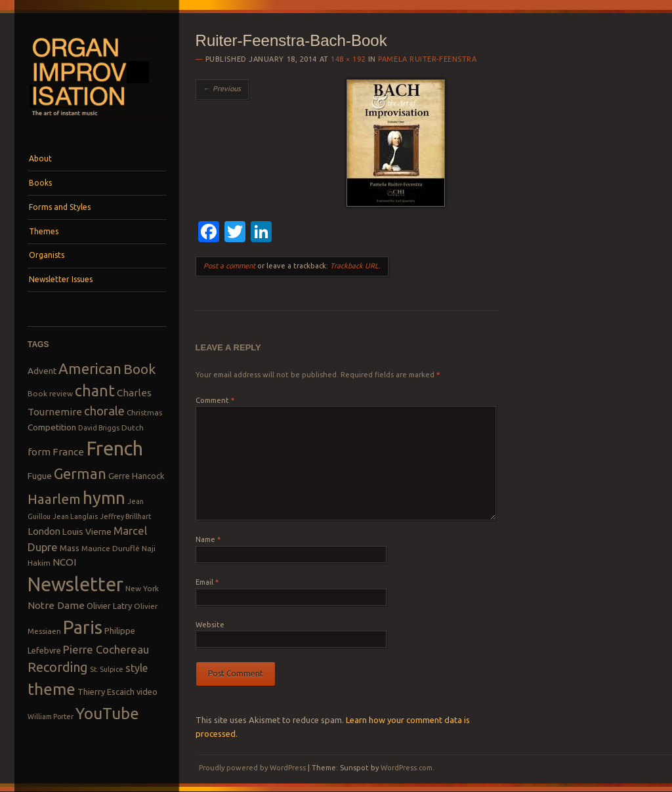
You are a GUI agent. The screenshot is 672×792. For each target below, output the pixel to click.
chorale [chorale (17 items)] (104, 411)
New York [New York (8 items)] (142, 588)
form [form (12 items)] (39, 452)
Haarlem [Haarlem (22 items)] (54, 499)
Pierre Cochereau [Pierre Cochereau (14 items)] (106, 649)
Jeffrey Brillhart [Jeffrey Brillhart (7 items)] (125, 516)
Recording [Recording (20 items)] (58, 667)
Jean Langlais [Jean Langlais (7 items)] (75, 516)
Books (40, 183)
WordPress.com (407, 768)
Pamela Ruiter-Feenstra (427, 59)
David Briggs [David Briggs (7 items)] (99, 428)
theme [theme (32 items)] (52, 689)
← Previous (222, 89)
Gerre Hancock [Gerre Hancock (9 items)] (136, 476)
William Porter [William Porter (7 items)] (51, 717)
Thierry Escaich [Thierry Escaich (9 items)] (106, 692)
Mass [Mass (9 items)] (70, 548)
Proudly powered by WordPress (252, 768)
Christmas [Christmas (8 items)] (144, 412)
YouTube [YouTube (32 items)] (107, 713)
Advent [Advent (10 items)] (42, 371)
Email (207, 582)
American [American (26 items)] (90, 368)
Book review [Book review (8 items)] (50, 393)
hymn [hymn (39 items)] (104, 498)
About (40, 158)
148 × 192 (348, 59)
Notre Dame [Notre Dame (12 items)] (56, 605)
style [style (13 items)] (136, 668)
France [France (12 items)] (68, 452)
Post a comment (229, 266)
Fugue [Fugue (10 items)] (40, 476)
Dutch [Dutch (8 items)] (133, 427)
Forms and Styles (60, 207)
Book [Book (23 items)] (139, 369)
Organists (47, 255)
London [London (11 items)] (44, 531)
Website (210, 625)
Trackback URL (354, 266)
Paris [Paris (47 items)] (83, 627)
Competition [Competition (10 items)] (52, 427)
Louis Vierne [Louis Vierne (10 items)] (87, 531)
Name (208, 539)
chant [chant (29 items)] (95, 390)
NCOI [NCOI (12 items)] (64, 562)
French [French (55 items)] (115, 448)
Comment (215, 400)
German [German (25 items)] (80, 474)
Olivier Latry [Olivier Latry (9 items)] (109, 606)
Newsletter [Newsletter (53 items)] (75, 584)
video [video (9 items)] (147, 692)
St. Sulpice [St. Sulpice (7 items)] (107, 669)
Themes (44, 231)
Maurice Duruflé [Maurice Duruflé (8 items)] (111, 548)
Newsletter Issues (61, 279)
